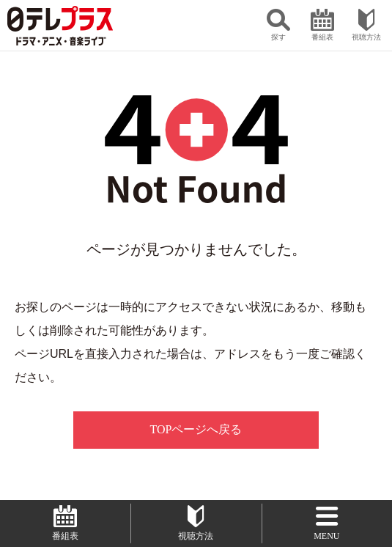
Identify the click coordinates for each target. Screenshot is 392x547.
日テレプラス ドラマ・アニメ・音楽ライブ (60, 26)
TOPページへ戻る (196, 429)
